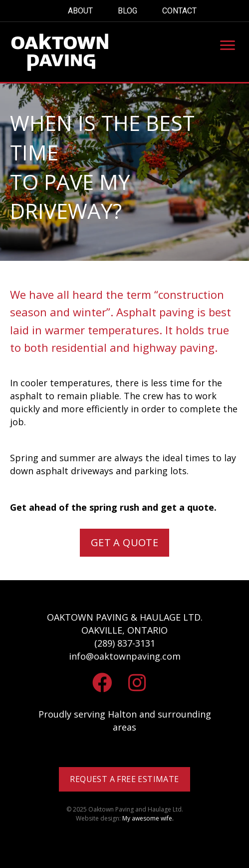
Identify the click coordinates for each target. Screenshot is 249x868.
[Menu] (228, 45)
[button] (124, 543)
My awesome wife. (148, 818)
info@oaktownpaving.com (125, 656)
